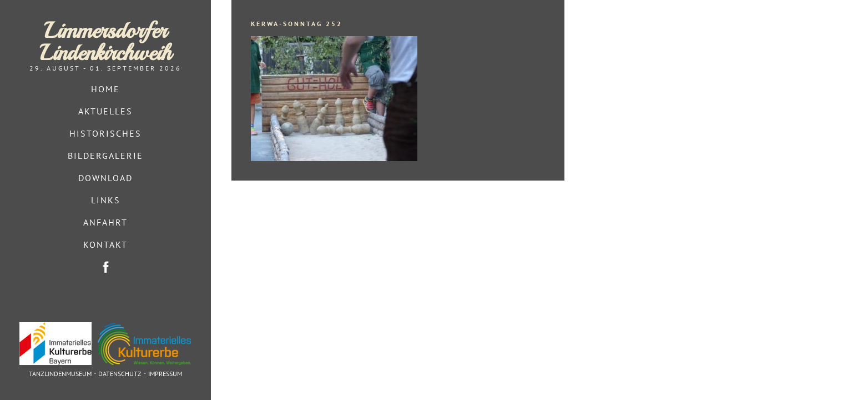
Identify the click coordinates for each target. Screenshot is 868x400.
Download (105, 178)
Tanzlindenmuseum (60, 374)
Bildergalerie (105, 156)
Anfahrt (105, 222)
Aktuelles (105, 111)
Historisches (105, 133)
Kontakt (105, 244)
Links (106, 200)
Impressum (165, 374)
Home (105, 89)
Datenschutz (120, 374)
